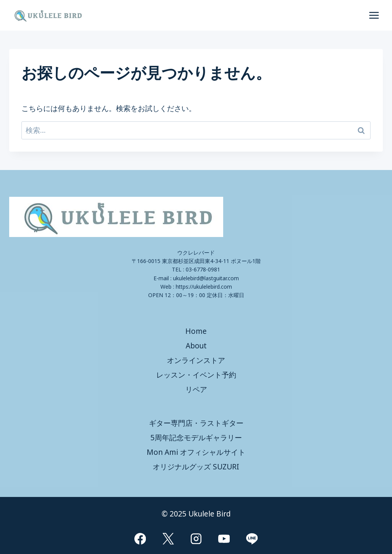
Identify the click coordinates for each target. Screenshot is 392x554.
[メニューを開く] (374, 15)
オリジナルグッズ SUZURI (196, 467)
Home (196, 331)
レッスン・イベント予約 (196, 375)
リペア (196, 389)
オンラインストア (196, 360)
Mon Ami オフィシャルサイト (196, 452)
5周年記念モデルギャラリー (196, 438)
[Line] (252, 538)
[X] (168, 538)
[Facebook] (140, 538)
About (196, 346)
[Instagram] (196, 538)
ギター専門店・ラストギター (196, 423)
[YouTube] (224, 538)
